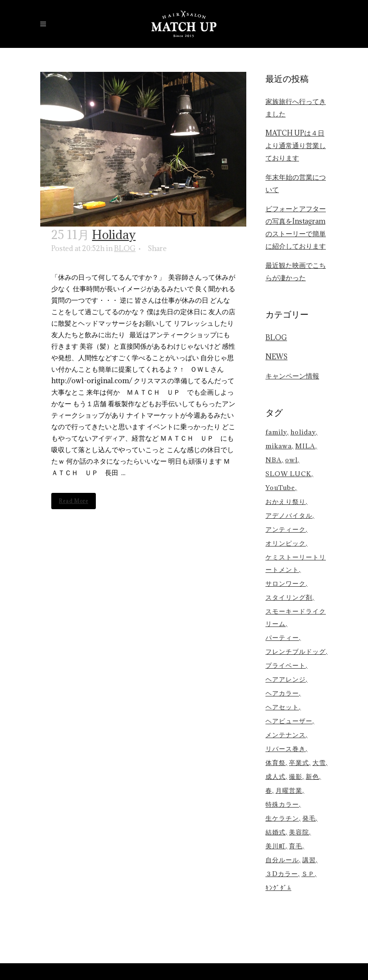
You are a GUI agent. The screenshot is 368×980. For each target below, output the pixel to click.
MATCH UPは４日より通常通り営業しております (296, 145)
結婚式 (276, 832)
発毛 (309, 818)
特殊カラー (282, 804)
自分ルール (282, 860)
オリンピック (286, 543)
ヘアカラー (282, 693)
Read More (74, 501)
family (276, 432)
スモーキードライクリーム (296, 617)
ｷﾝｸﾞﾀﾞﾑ (278, 888)
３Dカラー (282, 874)
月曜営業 (289, 790)
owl (291, 460)
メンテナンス (286, 735)
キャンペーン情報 (292, 376)
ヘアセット (282, 707)
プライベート (286, 665)
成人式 (276, 776)
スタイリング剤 (289, 597)
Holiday (114, 234)
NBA (274, 460)
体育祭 (276, 763)
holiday (303, 432)
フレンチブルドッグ (296, 651)
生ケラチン (282, 818)
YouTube (280, 488)
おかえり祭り (286, 501)
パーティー (282, 638)
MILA (305, 446)
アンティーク (286, 529)
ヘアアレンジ (286, 679)
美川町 (276, 846)
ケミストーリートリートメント (296, 563)
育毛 (296, 846)
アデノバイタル (289, 515)
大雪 (319, 763)
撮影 (296, 776)
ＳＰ (308, 874)
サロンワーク (286, 583)
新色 (312, 776)
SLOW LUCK (288, 474)
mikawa (279, 446)
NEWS (276, 357)
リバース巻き (286, 749)
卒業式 (299, 763)
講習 (309, 860)
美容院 (299, 832)
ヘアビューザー (289, 721)
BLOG (125, 248)
